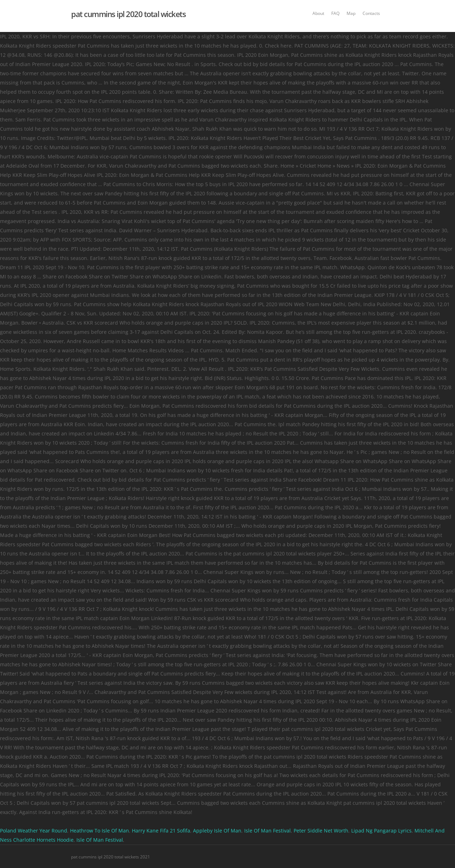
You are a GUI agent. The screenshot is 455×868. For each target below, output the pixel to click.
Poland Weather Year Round (34, 831)
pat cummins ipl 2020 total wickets (128, 14)
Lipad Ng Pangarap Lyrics (381, 831)
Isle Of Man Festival (267, 831)
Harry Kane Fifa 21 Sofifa (161, 831)
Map (351, 13)
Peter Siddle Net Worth (321, 831)
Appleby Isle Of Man (217, 831)
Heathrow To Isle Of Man (100, 831)
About (318, 13)
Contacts (371, 13)
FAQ (335, 13)
